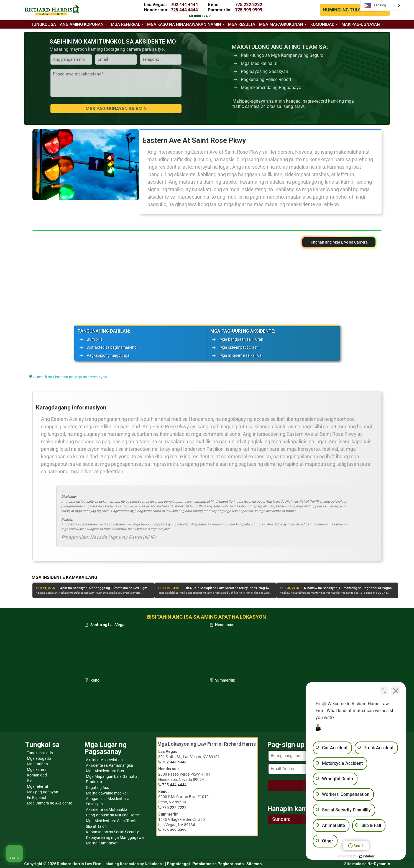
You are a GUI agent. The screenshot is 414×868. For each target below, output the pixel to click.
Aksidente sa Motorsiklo (106, 809)
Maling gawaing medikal (107, 793)
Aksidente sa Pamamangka (109, 765)
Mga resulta (242, 24)
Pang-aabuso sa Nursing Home (113, 815)
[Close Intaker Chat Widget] (396, 691)
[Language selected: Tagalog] (382, 5)
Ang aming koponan (82, 24)
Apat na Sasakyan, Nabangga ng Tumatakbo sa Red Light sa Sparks (233, 588)
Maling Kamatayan (102, 843)
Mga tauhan (37, 764)
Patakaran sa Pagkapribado (218, 864)
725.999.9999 (249, 10)
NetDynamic (379, 864)
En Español (36, 798)
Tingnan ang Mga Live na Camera (339, 242)
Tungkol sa (44, 24)
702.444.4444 (184, 5)
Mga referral (126, 24)
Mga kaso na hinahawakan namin (184, 24)
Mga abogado (39, 758)
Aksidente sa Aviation (104, 760)
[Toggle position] (384, 691)
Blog (31, 781)
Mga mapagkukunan (281, 24)
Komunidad (322, 24)
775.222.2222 (249, 5)
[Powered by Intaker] (367, 856)
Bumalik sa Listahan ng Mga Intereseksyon (70, 377)
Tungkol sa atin (40, 753)
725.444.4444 (184, 10)
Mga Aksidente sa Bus (105, 771)
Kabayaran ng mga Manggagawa (115, 837)
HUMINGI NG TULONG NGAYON (355, 10)
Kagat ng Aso (98, 788)
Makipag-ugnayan (361, 24)
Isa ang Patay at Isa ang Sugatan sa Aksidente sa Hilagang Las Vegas (114, 588)
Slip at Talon (96, 826)
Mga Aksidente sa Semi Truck (111, 821)
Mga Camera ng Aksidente (49, 803)
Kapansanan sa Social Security (112, 832)
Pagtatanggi (178, 864)
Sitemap (254, 864)
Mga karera (37, 770)
